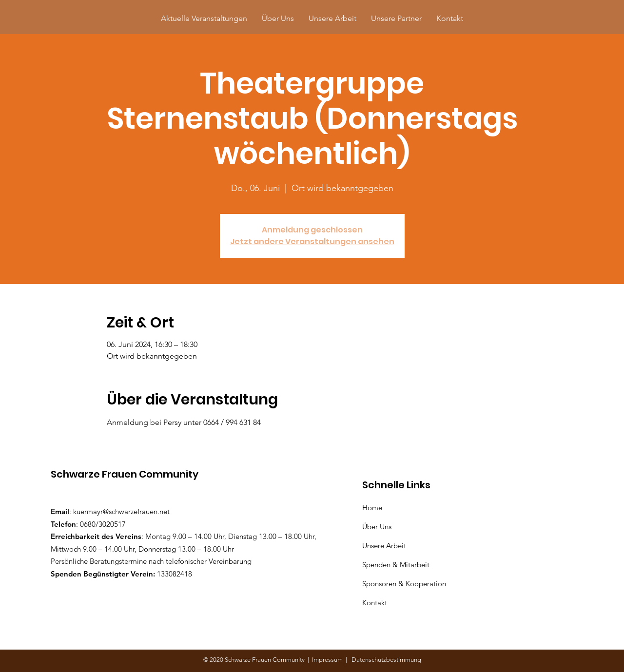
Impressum (329, 660)
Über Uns (378, 527)
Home (374, 508)
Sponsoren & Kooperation (405, 584)
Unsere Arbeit (385, 546)
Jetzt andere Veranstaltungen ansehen (312, 241)
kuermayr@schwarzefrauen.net (121, 511)
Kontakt (375, 603)
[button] (396, 18)
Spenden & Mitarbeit (396, 565)
